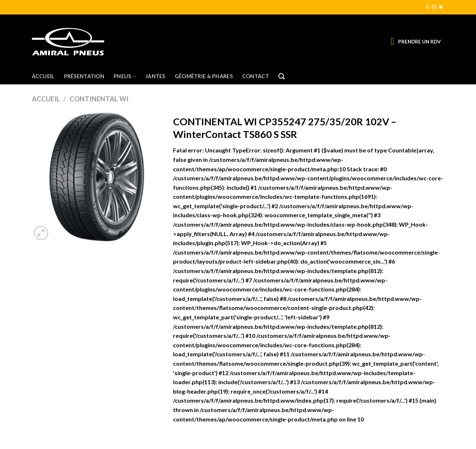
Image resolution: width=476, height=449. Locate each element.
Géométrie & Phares (204, 76)
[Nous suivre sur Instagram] (434, 7)
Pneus (125, 77)
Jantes (155, 76)
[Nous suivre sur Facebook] (427, 7)
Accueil (43, 76)
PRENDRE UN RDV (420, 42)
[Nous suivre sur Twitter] (441, 7)
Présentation (84, 76)
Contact (256, 76)
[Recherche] (281, 77)
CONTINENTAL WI (99, 99)
